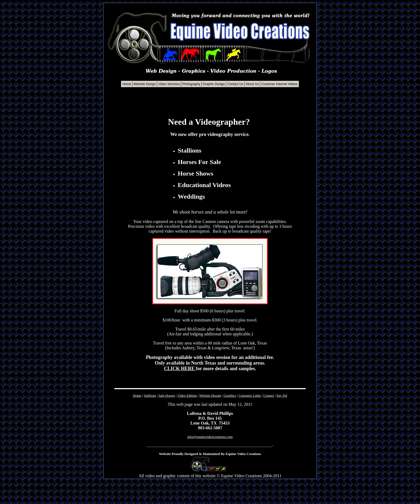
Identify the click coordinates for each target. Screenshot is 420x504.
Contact (269, 395)
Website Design (210, 395)
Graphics (230, 395)
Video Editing (187, 395)
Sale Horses (167, 395)
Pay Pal (282, 395)
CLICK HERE (180, 369)
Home (137, 395)
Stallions (150, 395)
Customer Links (250, 395)
